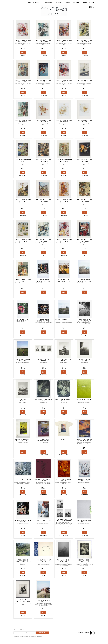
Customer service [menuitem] (88, 2)
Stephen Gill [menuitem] (77, 2)
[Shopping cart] (91, 7)
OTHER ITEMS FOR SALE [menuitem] (48, 2)
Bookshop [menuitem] (36, 2)
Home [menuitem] (29, 2)
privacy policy (39, 636)
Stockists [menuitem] (59, 2)
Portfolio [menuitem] (67, 2)
